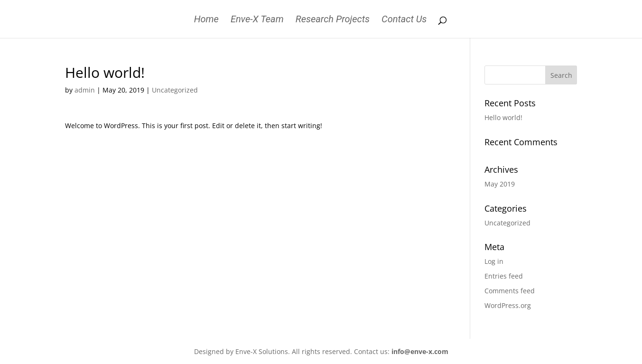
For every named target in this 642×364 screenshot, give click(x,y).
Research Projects (333, 20)
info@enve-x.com (420, 351)
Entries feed (504, 276)
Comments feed (510, 291)
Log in (494, 261)
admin (85, 90)
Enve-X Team (257, 20)
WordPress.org (508, 305)
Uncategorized (175, 90)
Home (206, 20)
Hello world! (503, 117)
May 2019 (500, 184)
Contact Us (404, 20)
